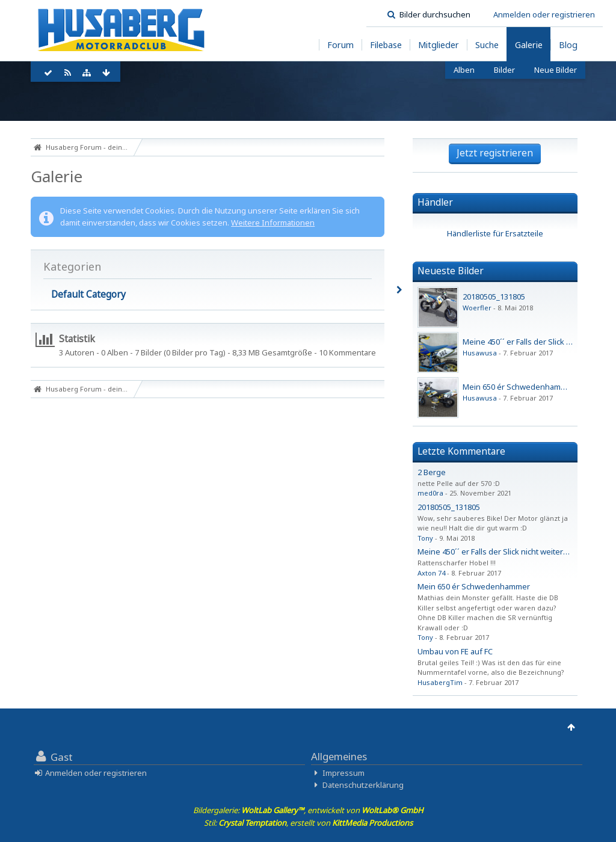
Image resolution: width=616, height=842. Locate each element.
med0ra (430, 493)
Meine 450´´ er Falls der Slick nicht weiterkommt (503, 552)
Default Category (88, 294)
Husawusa (480, 353)
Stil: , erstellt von (308, 823)
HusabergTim (440, 682)
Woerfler (477, 308)
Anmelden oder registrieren (544, 14)
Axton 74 (431, 573)
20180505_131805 (494, 297)
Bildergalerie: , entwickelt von (308, 810)
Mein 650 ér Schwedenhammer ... (522, 387)
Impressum (343, 773)
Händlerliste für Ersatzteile (495, 233)
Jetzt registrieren (495, 153)
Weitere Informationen (273, 223)
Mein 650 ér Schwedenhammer (474, 586)
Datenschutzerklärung (363, 785)
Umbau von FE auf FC (455, 651)
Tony (425, 538)
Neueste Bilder (451, 271)
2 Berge (432, 472)
